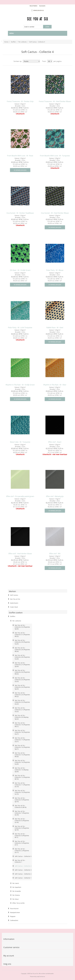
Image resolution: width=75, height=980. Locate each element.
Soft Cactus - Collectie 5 (23, 856)
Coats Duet (14, 607)
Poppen (13, 916)
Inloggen (42, 6)
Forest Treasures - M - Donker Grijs (20, 101)
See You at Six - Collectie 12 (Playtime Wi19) (22, 777)
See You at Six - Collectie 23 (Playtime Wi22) (22, 695)
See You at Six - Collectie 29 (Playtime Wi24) (22, 650)
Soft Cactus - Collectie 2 (23, 874)
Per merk (16, 883)
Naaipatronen (15, 912)
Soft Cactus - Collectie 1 (23, 878)
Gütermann (14, 603)
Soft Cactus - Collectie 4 (23, 866)
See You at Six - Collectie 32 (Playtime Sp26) (22, 627)
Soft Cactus (14, 595)
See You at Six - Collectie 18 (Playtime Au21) (22, 732)
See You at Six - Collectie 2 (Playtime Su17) (22, 851)
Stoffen (13, 42)
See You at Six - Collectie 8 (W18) (21, 806)
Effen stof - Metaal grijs (55, 496)
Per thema (16, 895)
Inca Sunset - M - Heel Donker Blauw (55, 213)
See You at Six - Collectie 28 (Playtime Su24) (22, 657)
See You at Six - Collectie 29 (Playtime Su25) (22, 642)
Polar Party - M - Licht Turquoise (20, 328)
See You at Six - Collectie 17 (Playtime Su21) (22, 740)
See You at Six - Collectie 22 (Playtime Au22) (22, 702)
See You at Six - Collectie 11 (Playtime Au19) (22, 785)
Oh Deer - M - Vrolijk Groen (20, 270)
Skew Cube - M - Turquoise (20, 442)
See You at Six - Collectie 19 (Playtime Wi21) (22, 725)
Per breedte (17, 891)
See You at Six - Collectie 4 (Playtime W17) (22, 836)
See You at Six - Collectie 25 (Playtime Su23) (22, 680)
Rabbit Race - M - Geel (55, 328)
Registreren (33, 6)
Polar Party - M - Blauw (55, 270)
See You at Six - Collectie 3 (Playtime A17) (22, 843)
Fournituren (14, 909)
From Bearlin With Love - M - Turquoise (55, 156)
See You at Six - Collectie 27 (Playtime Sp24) (22, 665)
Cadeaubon (14, 920)
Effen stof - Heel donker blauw (20, 554)
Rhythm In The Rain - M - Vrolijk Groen (20, 385)
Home (6, 42)
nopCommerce (41, 976)
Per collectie (22, 42)
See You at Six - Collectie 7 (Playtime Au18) (22, 813)
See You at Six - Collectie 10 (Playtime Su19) (22, 792)
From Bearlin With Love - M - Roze (20, 156)
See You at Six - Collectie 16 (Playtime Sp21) (22, 747)
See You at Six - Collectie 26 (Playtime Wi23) (22, 672)
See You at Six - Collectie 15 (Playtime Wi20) (22, 755)
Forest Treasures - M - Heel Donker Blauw (55, 101)
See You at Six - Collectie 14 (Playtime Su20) (22, 762)
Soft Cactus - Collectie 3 (23, 870)
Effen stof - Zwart (55, 442)
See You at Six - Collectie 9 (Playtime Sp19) (22, 800)
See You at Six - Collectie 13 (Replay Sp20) (22, 770)
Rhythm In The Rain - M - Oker (55, 385)
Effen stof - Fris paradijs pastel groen (20, 496)
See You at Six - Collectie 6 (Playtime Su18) (22, 821)
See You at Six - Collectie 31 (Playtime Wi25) (22, 635)
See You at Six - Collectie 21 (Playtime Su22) (22, 710)
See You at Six (15, 599)
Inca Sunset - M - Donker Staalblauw (20, 213)
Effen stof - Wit (55, 554)
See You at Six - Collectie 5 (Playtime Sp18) (22, 828)
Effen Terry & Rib (19, 903)
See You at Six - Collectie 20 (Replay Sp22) (22, 717)
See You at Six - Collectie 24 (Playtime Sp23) (22, 687)
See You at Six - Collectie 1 (20, 861)
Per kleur (16, 899)
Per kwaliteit (17, 887)
